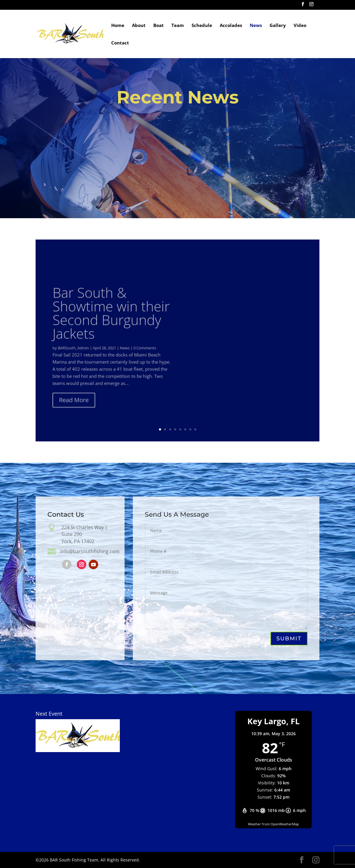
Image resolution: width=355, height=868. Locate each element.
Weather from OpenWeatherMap (273, 824)
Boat (159, 26)
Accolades (231, 26)
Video (300, 26)
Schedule (202, 26)
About (139, 26)
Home (118, 26)
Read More (74, 412)
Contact (120, 43)
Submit (289, 639)
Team (178, 26)
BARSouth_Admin (73, 360)
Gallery (278, 26)
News (256, 26)
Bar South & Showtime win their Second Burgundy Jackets (111, 325)
